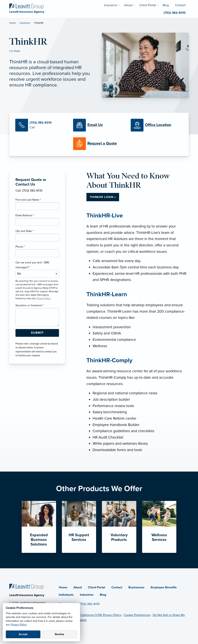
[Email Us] (95, 125)
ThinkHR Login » (103, 197)
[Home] (26, 586)
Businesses (136, 587)
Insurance (25, 23)
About (78, 587)
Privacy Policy (19, 625)
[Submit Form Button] (37, 333)
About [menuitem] (128, 5)
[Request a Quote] (99, 144)
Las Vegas (15, 51)
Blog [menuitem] (166, 5)
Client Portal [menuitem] (148, 5)
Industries (87, 595)
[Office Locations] (157, 125)
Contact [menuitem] (180, 5)
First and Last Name (28, 200)
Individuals (66, 595)
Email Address (25, 215)
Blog (103, 595)
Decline (59, 634)
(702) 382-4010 (90, 604)
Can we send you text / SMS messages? (32, 265)
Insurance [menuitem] (111, 5)
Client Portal (97, 587)
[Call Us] (41, 125)
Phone (20, 247)
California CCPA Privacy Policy (101, 615)
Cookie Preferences (137, 615)
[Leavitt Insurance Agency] (26, 6)
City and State (25, 231)
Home (13, 23)
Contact (117, 587)
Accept (23, 634)
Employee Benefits (164, 587)
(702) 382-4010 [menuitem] (175, 13)
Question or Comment (30, 305)
